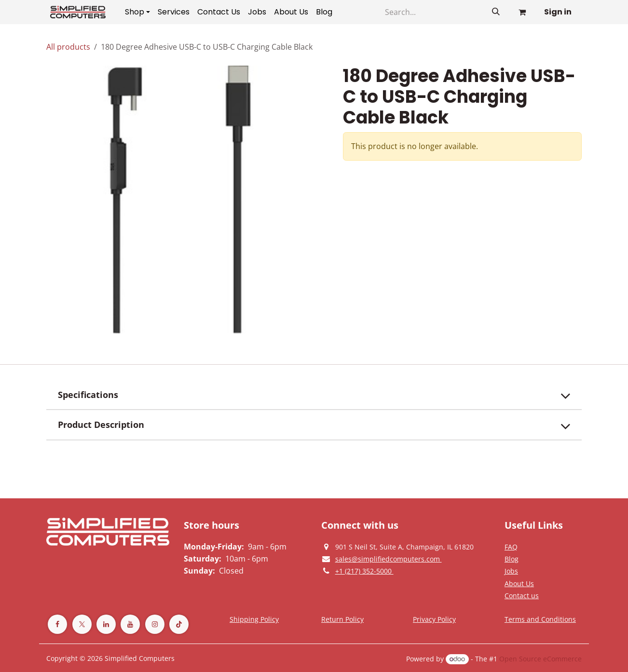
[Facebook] (57, 624)
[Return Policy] (342, 619)
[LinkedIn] (106, 624)
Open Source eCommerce (540, 659)
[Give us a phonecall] (364, 571)
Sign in (558, 12)
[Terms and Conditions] (254, 619)
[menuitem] (137, 12)
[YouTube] (130, 624)
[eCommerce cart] (522, 12)
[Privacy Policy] (511, 547)
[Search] (496, 12)
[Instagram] (155, 624)
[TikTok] (179, 624)
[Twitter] (82, 624)
